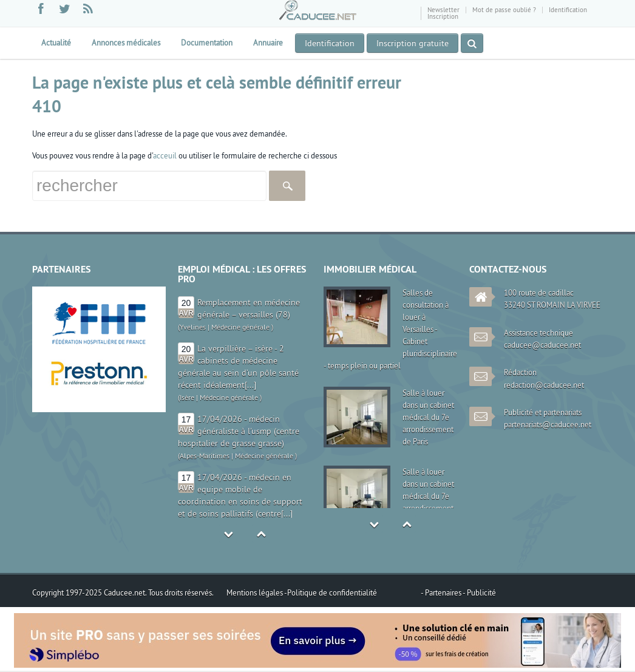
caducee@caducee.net (542, 345)
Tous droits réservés (180, 592)
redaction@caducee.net (544, 385)
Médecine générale (240, 327)
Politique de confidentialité (332, 592)
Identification (568, 10)
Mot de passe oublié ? (504, 10)
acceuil (165, 155)
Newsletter (443, 10)
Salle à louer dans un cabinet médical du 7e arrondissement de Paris (428, 417)
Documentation (207, 42)
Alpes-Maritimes (205, 456)
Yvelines (193, 327)
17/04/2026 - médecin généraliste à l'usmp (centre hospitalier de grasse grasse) (239, 431)
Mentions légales (255, 592)
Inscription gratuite (413, 43)
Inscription (443, 16)
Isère (187, 397)
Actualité (56, 42)
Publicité (481, 592)
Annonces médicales (126, 42)
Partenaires (444, 592)
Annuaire (268, 42)
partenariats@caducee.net (548, 424)
